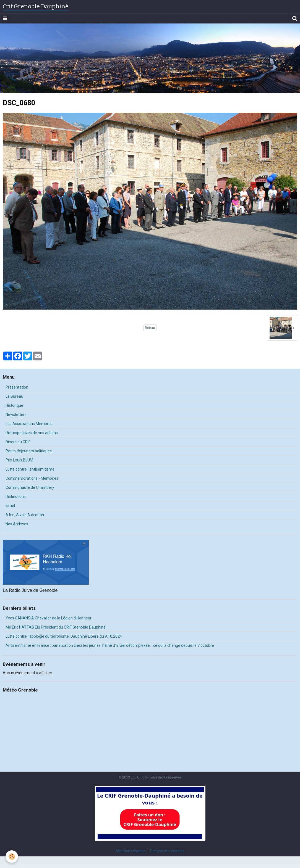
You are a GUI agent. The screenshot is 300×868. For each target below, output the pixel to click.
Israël (10, 506)
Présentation (17, 387)
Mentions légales (131, 851)
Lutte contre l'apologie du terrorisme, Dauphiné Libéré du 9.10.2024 (64, 636)
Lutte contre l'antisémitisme (30, 469)
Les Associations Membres (29, 424)
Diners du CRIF (18, 442)
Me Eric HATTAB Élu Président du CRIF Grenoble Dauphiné (56, 627)
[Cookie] (12, 857)
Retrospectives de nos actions (32, 433)
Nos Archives (17, 524)
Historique (14, 405)
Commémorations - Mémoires (32, 478)
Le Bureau (14, 396)
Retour (150, 328)
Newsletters (16, 415)
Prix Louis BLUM (19, 460)
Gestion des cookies (167, 851)
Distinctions (16, 497)
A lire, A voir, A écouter (25, 515)
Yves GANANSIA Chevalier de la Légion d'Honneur (49, 618)
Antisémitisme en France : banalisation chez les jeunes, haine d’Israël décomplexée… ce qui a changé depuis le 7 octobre (110, 645)
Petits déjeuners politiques (29, 451)
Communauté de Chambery (30, 487)
